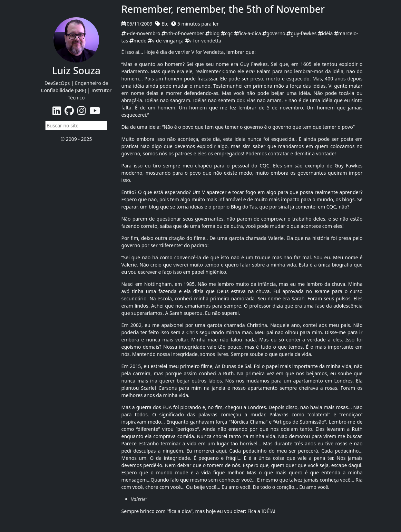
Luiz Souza (76, 70)
